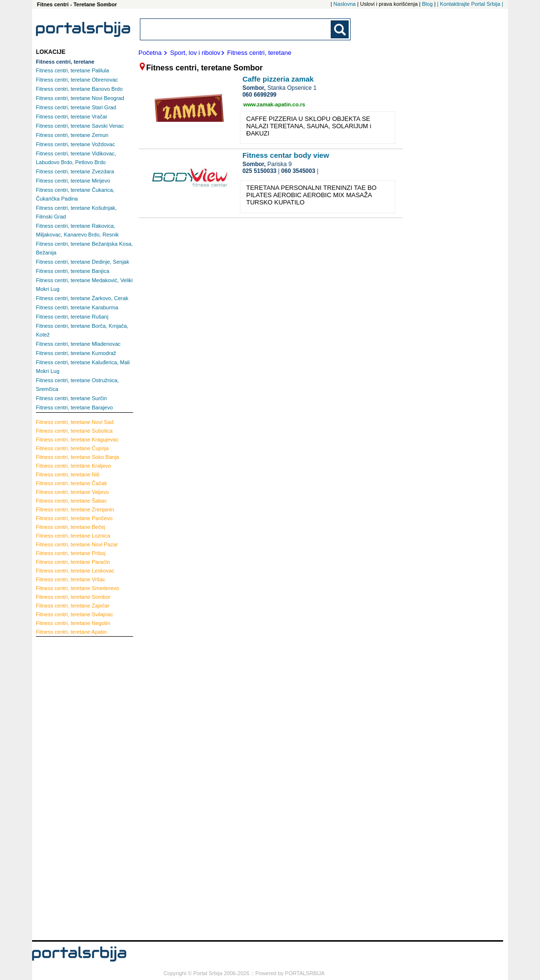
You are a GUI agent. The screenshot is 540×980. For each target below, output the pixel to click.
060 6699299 (259, 95)
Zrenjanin (75, 509)
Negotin (73, 623)
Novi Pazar (77, 544)
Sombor (73, 597)
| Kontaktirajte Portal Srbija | (470, 4)
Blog (427, 4)
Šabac (71, 501)
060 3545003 (298, 171)
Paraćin (73, 562)
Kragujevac (77, 439)
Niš (68, 474)
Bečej (70, 527)
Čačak (71, 483)
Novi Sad (75, 422)
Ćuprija (72, 448)
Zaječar (73, 606)
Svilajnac (75, 614)
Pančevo (74, 518)
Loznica (73, 536)
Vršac (71, 579)
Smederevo (77, 588)
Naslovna (345, 4)
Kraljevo (74, 466)
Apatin (71, 632)
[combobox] (236, 29)
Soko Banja (77, 457)
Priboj (71, 553)
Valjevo (72, 492)
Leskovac (75, 571)
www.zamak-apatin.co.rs (274, 104)
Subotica (74, 431)
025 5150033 (259, 171)
